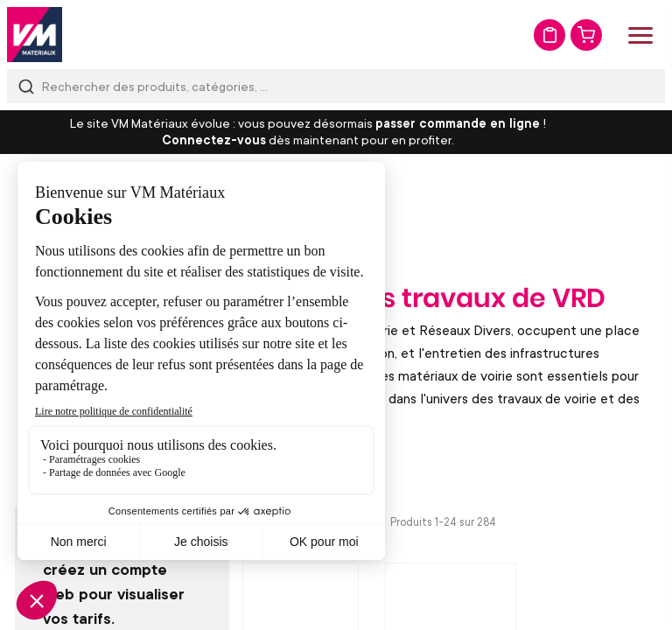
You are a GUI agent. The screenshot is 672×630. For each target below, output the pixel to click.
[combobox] (336, 86)
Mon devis (549, 35)
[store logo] (35, 35)
